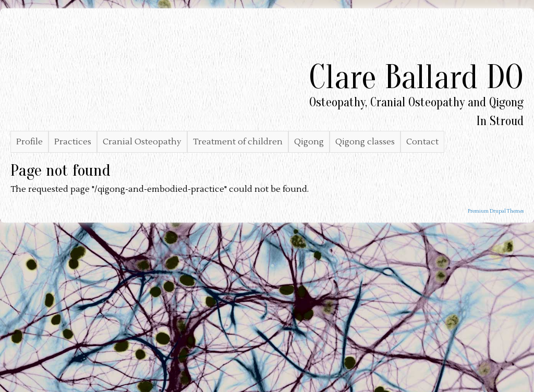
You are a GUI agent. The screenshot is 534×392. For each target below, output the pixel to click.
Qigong (309, 142)
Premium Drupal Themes (496, 211)
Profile (29, 142)
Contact (422, 142)
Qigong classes (365, 142)
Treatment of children (238, 142)
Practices (73, 142)
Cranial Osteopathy (142, 142)
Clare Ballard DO (416, 78)
